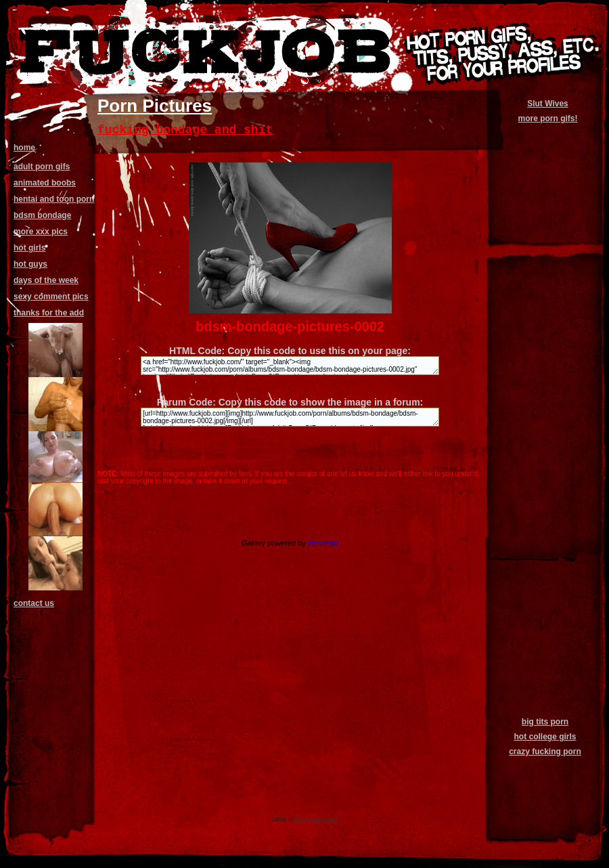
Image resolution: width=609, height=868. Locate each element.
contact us (34, 603)
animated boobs (45, 183)
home (24, 148)
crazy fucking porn (545, 752)
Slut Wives (548, 104)
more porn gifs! (547, 118)
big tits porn (545, 722)
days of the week (46, 280)
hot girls (29, 248)
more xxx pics (41, 232)
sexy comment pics (51, 297)
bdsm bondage (42, 215)
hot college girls (545, 737)
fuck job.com (316, 819)
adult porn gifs (42, 167)
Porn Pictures (155, 106)
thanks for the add (49, 313)
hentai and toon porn (54, 199)
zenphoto (323, 543)
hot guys (30, 264)
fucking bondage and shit (185, 130)
